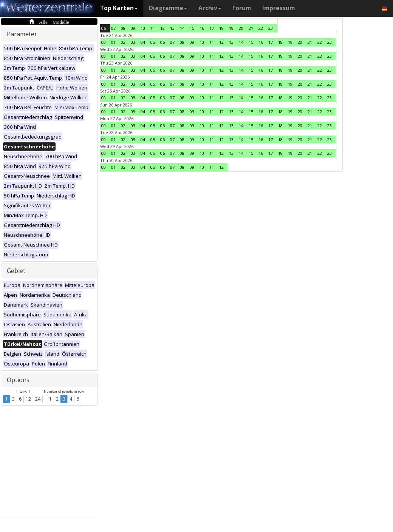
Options (18, 380)
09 (133, 28)
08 (123, 28)
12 (28, 399)
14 (182, 28)
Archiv (210, 8)
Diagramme (168, 8)
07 (113, 28)
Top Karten (119, 8)
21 (251, 28)
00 (104, 42)
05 (153, 42)
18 (221, 28)
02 (123, 42)
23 (271, 28)
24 (38, 399)
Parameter (22, 34)
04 (143, 42)
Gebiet (16, 271)
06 (104, 28)
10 (143, 28)
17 (212, 28)
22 (261, 28)
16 (202, 28)
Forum (242, 8)
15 (192, 28)
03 (133, 42)
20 (241, 28)
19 (231, 28)
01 (113, 42)
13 (172, 28)
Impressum (279, 8)
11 (153, 28)
